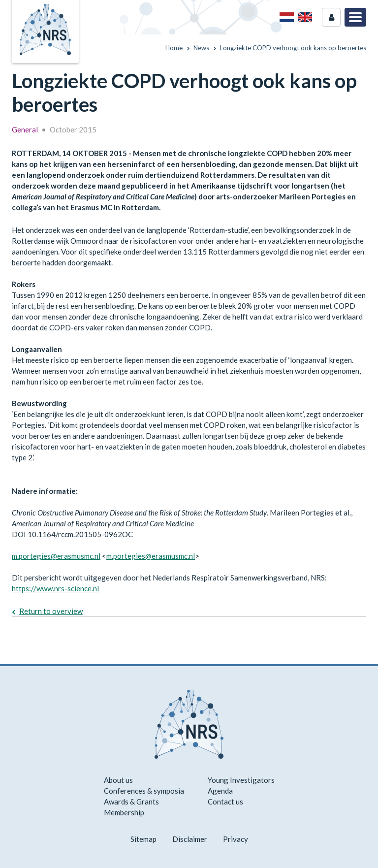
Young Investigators (241, 780)
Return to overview (51, 611)
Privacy (236, 839)
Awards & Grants (131, 802)
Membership (124, 812)
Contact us (225, 802)
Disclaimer (190, 839)
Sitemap (143, 839)
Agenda (220, 791)
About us (118, 780)
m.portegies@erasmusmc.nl (56, 556)
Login (331, 17)
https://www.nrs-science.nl (55, 588)
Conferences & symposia (144, 791)
